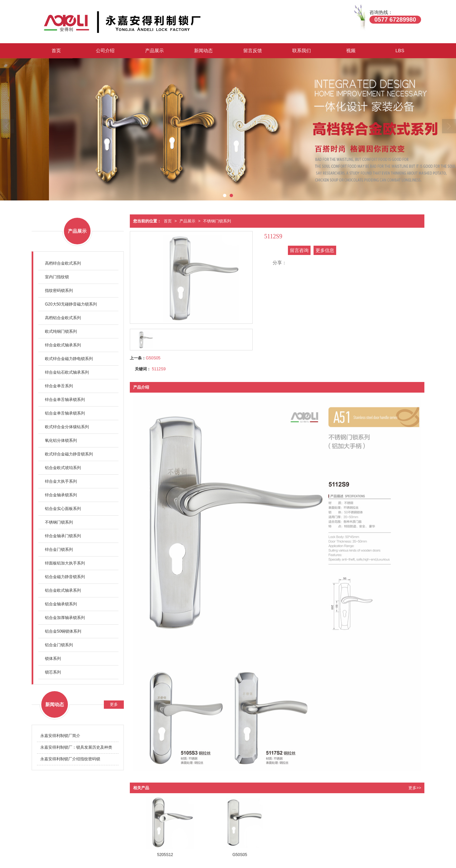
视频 (351, 51)
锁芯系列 (53, 672)
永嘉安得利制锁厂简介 (60, 736)
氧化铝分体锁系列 (61, 440)
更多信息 (325, 250)
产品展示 (154, 51)
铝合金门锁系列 (59, 645)
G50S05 (153, 358)
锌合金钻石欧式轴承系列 (67, 372)
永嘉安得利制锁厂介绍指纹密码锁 (70, 759)
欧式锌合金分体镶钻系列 (67, 427)
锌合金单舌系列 (59, 386)
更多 (114, 704)
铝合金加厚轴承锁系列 (65, 618)
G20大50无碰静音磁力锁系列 (71, 304)
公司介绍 (105, 51)
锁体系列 (53, 659)
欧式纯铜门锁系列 (61, 331)
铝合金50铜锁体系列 (63, 631)
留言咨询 (299, 250)
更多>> (415, 788)
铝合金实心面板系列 (63, 509)
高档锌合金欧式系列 (63, 263)
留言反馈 (253, 51)
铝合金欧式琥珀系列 (63, 468)
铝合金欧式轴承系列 (63, 590)
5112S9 (159, 369)
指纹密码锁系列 (59, 291)
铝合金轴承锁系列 (61, 604)
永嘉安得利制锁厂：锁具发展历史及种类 (76, 747)
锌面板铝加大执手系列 (65, 563)
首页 (56, 51)
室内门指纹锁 (57, 277)
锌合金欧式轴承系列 (63, 345)
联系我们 (302, 51)
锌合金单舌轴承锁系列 (65, 400)
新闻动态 (203, 51)
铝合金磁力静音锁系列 (65, 577)
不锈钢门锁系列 (217, 221)
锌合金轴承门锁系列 (63, 536)
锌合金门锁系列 (59, 550)
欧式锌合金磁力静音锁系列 (69, 454)
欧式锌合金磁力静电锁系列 (69, 359)
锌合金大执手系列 (61, 481)
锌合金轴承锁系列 (61, 495)
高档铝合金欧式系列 (63, 318)
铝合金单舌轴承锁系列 (65, 413)
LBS (400, 51)
